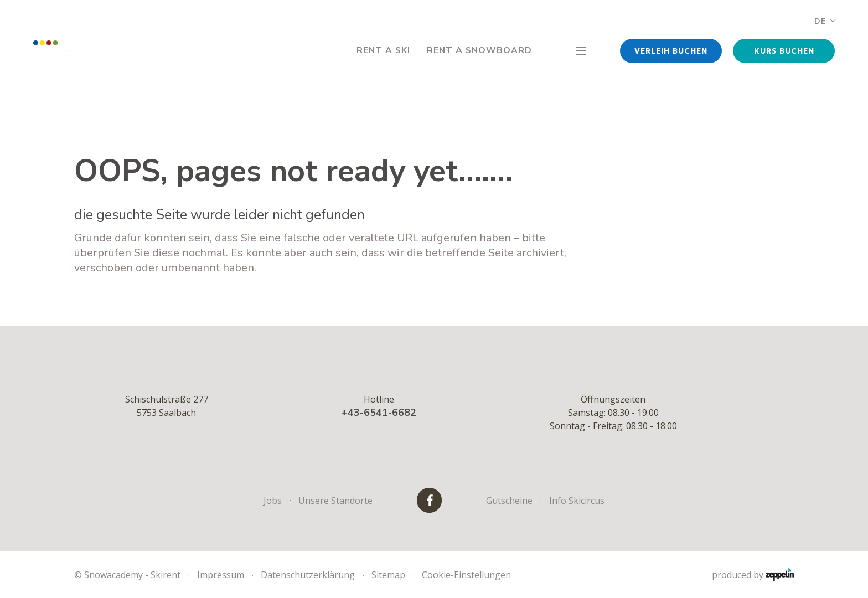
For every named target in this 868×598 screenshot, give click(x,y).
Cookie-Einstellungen (466, 575)
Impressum (221, 575)
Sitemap (388, 575)
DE (825, 21)
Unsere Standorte (335, 501)
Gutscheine (509, 501)
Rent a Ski (381, 51)
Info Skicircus (577, 501)
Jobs (273, 501)
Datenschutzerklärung (308, 575)
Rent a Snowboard (479, 51)
